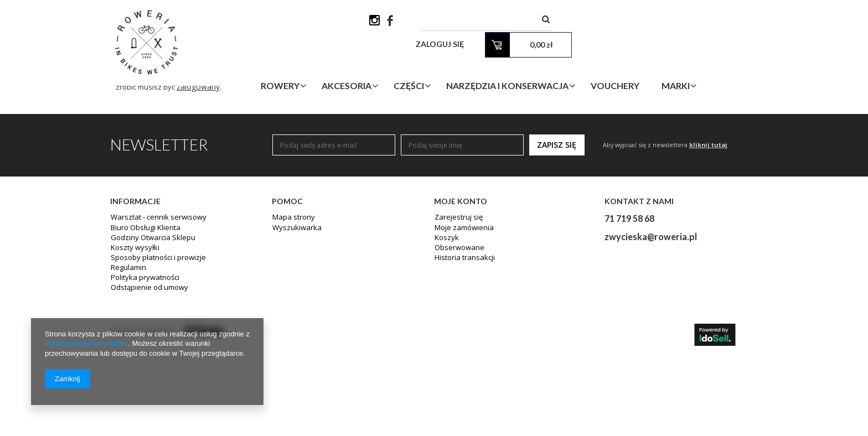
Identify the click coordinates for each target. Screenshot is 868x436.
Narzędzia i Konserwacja (556, 63)
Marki (724, 63)
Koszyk (445, 326)
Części (458, 63)
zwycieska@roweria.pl (651, 325)
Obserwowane (458, 336)
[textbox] (503, 22)
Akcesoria (395, 63)
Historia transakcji (463, 346)
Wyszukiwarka (294, 316)
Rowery (329, 63)
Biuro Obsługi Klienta (144, 316)
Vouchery (664, 63)
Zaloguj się (618, 22)
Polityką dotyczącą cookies (88, 344)
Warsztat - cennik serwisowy (154, 307)
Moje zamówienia (462, 316)
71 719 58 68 (629, 307)
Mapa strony (292, 307)
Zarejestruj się (457, 307)
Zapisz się (557, 233)
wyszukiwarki (526, 103)
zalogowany (246, 175)
